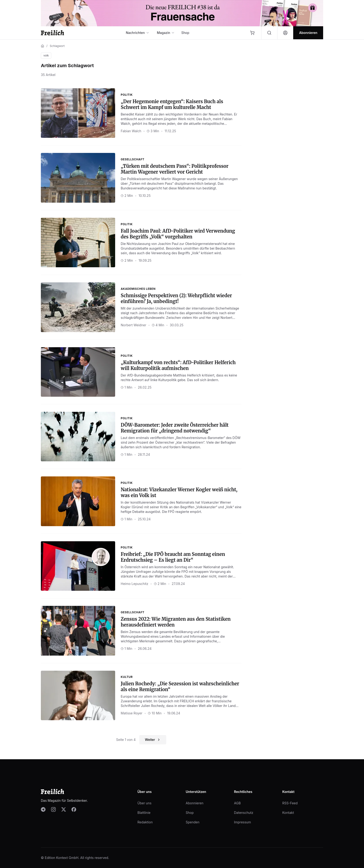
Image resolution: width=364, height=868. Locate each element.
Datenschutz (244, 813)
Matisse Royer (132, 713)
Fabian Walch (131, 131)
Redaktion (145, 822)
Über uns (144, 803)
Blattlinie (144, 813)
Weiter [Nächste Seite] (153, 740)
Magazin (166, 33)
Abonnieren (195, 803)
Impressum (242, 822)
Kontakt (288, 813)
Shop (185, 33)
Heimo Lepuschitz (135, 584)
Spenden (193, 822)
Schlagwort (57, 46)
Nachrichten (138, 33)
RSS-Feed (290, 803)
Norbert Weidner (133, 325)
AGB (237, 803)
